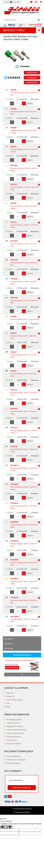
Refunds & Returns (14, 737)
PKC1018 (14, 409)
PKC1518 (14, 260)
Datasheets (32, 78)
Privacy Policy (12, 740)
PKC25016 (14, 465)
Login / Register (36, 2)
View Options (12, 668)
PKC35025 (14, 522)
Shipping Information (15, 726)
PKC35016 (14, 503)
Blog (8, 707)
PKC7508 (14, 165)
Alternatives (32, 82)
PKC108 (13, 203)
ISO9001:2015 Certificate (16, 760)
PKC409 (13, 316)
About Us (10, 693)
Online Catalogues (14, 756)
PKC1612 (14, 428)
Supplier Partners (13, 723)
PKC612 (13, 352)
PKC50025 (14, 560)
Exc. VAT (17, 2)
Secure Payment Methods (16, 730)
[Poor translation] (9, 827)
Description (32, 73)
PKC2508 (14, 279)
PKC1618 (14, 446)
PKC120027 (15, 616)
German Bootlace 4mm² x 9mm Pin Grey (25, 319)
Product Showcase (13, 763)
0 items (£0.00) (41, 2)
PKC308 (13, 109)
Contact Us (31, 2)
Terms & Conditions (14, 743)
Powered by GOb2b (22, 812)
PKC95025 (14, 597)
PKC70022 (14, 579)
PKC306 (13, 90)
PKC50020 (14, 541)
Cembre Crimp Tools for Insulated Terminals (20, 660)
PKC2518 (14, 298)
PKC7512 (14, 184)
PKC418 (13, 333)
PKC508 (13, 128)
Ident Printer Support (15, 700)
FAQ (8, 703)
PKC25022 (14, 484)
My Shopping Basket (14, 719)
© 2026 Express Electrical (22, 809)
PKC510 (13, 147)
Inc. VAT (7, 2)
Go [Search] (39, 20)
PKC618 (13, 371)
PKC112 (13, 222)
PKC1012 (14, 390)
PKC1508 (14, 241)
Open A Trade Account (15, 733)
